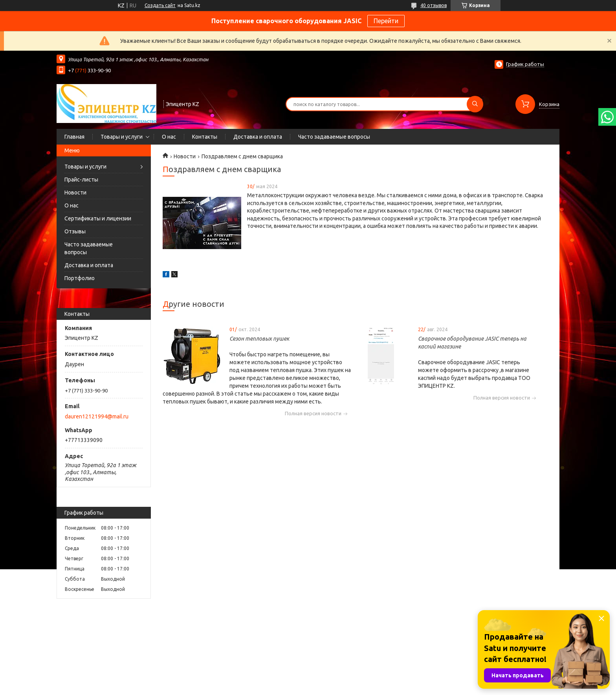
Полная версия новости (313, 414)
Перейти (386, 21)
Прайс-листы (81, 180)
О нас (169, 137)
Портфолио (80, 278)
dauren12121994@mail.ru (97, 416)
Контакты (205, 137)
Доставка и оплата (258, 137)
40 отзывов (434, 5)
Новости (75, 193)
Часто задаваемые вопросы (334, 137)
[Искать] (475, 104)
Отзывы (75, 231)
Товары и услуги (122, 137)
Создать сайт (160, 5)
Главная (74, 137)
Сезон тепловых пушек (259, 339)
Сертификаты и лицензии (98, 218)
